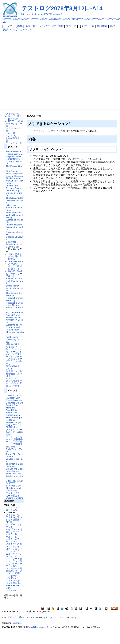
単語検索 (102, 26)
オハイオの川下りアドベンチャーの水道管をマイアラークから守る (14, 359)
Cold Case (11, 242)
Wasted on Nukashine (15, 221)
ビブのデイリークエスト (14, 275)
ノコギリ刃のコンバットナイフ (14, 545)
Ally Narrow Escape (14, 321)
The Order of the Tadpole (14, 294)
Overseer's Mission (15, 201)
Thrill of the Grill (14, 317)
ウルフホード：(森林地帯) (14, 426)
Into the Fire (12, 186)
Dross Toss (11, 491)
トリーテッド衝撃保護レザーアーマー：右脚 (14, 571)
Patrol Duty (11, 410)
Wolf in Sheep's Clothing (15, 216)
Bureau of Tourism (14, 194)
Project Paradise (14, 315)
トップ (8, 26)
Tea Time (10, 447)
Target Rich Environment (14, 455)
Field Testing (12, 337)
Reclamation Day (14, 154)
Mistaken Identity (14, 488)
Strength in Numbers (15, 162)
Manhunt (10, 408)
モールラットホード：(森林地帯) (15, 438)
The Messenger (14, 422)
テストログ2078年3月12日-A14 (62, 8)
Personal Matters (14, 151)
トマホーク (12, 576)
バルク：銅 (12, 534)
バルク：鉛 (12, 537)
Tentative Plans (16, 261)
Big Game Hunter (14, 312)
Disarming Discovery (15, 341)
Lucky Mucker (13, 471)
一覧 (92, 26)
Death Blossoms (14, 400)
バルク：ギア (13, 539)
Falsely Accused (14, 244)
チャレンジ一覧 (14, 143)
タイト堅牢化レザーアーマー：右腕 (14, 585)
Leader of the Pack (15, 460)
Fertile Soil (11, 420)
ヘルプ (14, 30)
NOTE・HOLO (15, 121)
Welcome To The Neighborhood (14, 326)
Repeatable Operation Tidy (14, 299)
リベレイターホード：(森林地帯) (15, 443)
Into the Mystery (14, 225)
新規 (84, 26)
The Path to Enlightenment (14, 465)
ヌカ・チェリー (14, 549)
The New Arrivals (14, 198)
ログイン (25, 30)
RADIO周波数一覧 (14, 139)
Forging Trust (12, 330)
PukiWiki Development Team (40, 627)
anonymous (17, 623)
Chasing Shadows (14, 238)
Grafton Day (12, 405)
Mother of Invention (15, 333)
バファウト (12, 542)
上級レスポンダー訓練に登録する (15, 256)
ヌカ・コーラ (13, 551)
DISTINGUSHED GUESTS (14, 482)
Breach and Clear (15, 469)
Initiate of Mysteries (14, 228)
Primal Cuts (12, 412)
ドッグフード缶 (14, 558)
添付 (61, 26)
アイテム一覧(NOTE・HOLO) (22, 617)
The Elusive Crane (14, 167)
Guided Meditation (14, 477)
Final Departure (14, 178)
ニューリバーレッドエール (14, 555)
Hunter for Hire (13, 159)
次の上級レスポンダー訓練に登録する (15, 266)
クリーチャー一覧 (14, 130)
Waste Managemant (14, 289)
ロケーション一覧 (14, 125)
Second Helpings (14, 176)
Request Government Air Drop (14, 189)
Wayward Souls (14, 156)
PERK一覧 (11, 136)
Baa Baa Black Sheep (14, 209)
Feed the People (14, 417)
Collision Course (14, 395)
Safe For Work (15, 271)
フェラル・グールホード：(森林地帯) (14, 432)
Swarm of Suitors (14, 498)
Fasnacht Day (13, 398)
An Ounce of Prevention (15, 182)
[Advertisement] (37, 70)
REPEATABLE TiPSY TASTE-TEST (14, 281)
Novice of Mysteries (14, 233)
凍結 (27, 26)
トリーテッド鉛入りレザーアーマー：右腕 (14, 563)
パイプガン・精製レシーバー (14, 531)
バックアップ (48, 26)
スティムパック (14, 590)
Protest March (13, 415)
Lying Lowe (12, 205)
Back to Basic (13, 247)
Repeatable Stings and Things (14, 304)
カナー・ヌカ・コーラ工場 (14, 509)
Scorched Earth (14, 486)
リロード (71, 26)
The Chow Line (13, 473)
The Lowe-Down (14, 212)
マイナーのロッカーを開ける (14, 494)
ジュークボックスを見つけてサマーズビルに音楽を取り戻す (14, 382)
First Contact (12, 171)
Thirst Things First (15, 173)
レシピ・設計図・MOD (15, 117)
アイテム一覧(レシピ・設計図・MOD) (14, 519)
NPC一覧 (11, 133)
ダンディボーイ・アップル (13, 579)
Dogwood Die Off (14, 403)
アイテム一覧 (13, 114)
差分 (35, 26)
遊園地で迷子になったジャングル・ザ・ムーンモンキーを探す (14, 348)
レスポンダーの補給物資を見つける (14, 374)
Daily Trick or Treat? (14, 450)
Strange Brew (13, 286)
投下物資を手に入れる (14, 367)
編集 (20, 26)
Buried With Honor (15, 309)
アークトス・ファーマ (46, 131)
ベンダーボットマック (14, 526)
